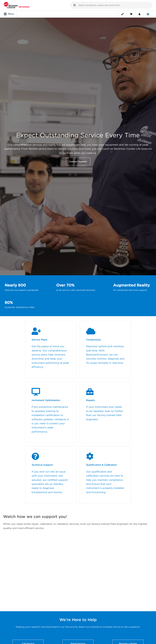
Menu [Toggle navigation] (9, 14)
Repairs (91, 400)
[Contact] (122, 14)
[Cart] (131, 14)
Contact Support (78, 162)
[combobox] (111, 5)
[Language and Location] (148, 14)
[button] (75, 5)
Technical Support (42, 465)
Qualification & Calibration (102, 465)
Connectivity (93, 340)
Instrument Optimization (46, 400)
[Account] (139, 14)
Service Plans (39, 340)
